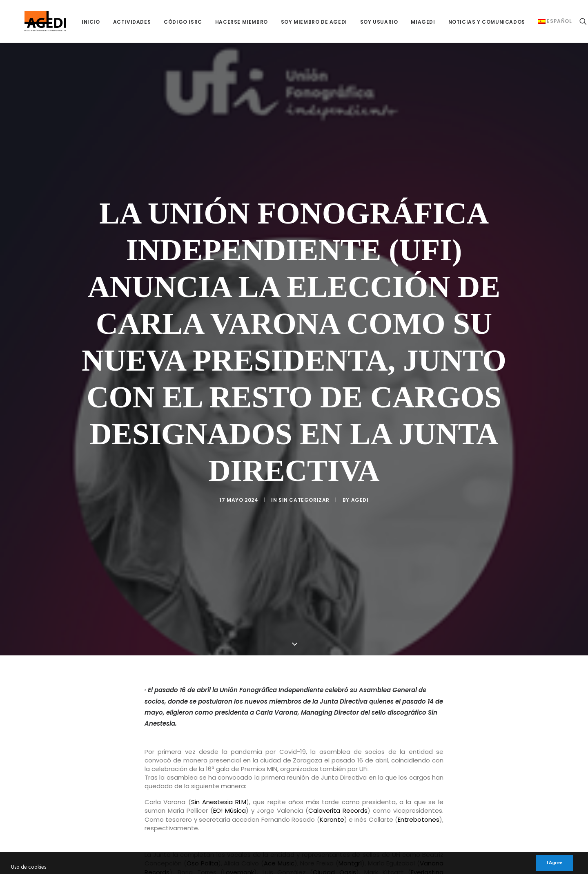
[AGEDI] (36, 21)
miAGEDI (403, 22)
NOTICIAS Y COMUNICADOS (467, 22)
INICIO (71, 22)
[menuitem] (71, 22)
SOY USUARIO (360, 22)
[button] (567, 21)
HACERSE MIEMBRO (222, 22)
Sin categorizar (304, 491)
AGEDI (360, 491)
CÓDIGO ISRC (163, 22)
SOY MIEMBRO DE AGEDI (294, 22)
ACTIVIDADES (112, 22)
